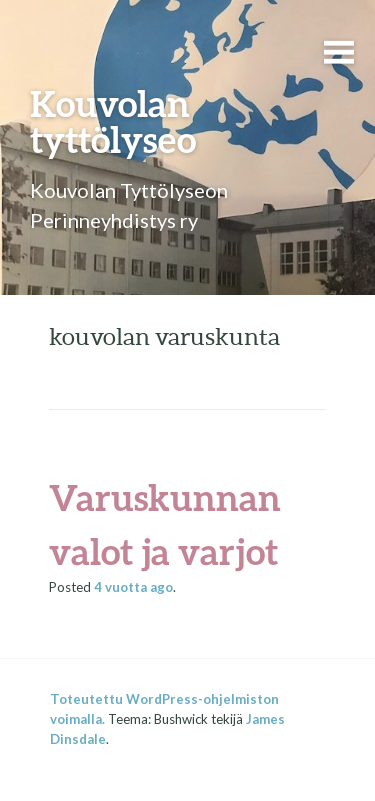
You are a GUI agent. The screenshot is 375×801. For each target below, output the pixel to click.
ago (133, 587)
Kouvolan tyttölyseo (113, 121)
